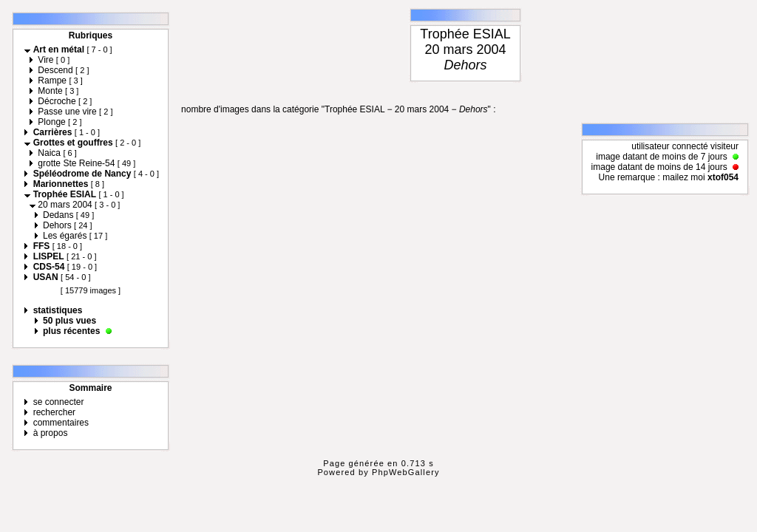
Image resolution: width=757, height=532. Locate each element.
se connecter (59, 402)
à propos (51, 433)
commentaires (61, 423)
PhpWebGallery (406, 472)
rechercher (54, 412)
